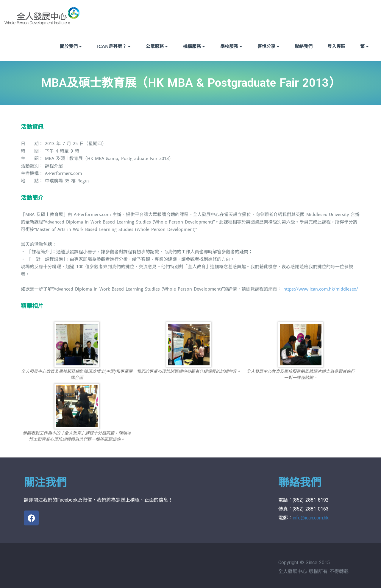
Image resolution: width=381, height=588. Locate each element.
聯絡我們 (304, 46)
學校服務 (231, 46)
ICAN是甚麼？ (114, 46)
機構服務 (194, 46)
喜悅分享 (268, 46)
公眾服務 (157, 46)
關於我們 (71, 46)
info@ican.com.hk (311, 518)
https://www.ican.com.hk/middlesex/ (321, 289)
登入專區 (336, 46)
